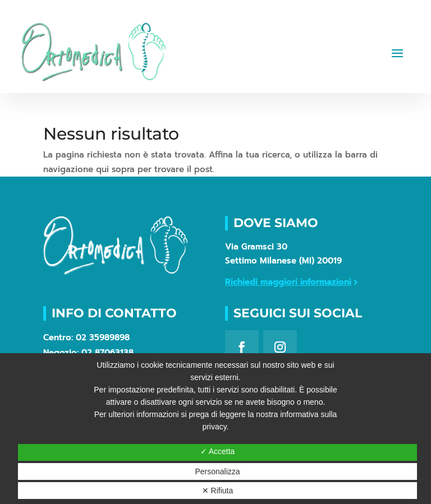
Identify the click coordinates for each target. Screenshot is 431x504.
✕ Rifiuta (218, 491)
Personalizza (217, 471)
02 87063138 (107, 353)
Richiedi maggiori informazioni (288, 282)
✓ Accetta (218, 451)
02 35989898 (103, 337)
